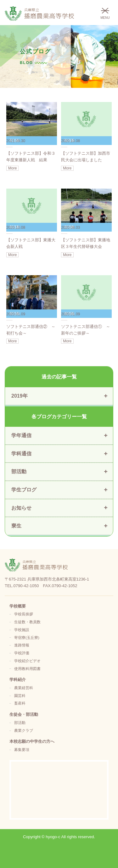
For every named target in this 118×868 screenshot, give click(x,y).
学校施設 (22, 630)
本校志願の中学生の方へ (32, 741)
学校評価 (22, 653)
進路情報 (22, 645)
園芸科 (20, 696)
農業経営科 (24, 688)
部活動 (20, 723)
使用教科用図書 (27, 669)
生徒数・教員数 (27, 622)
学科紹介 (18, 680)
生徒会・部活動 (24, 714)
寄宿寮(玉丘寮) (27, 638)
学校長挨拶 (24, 614)
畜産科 (20, 703)
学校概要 (18, 606)
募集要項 (22, 750)
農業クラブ (24, 730)
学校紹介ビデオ (27, 661)
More (12, 168)
